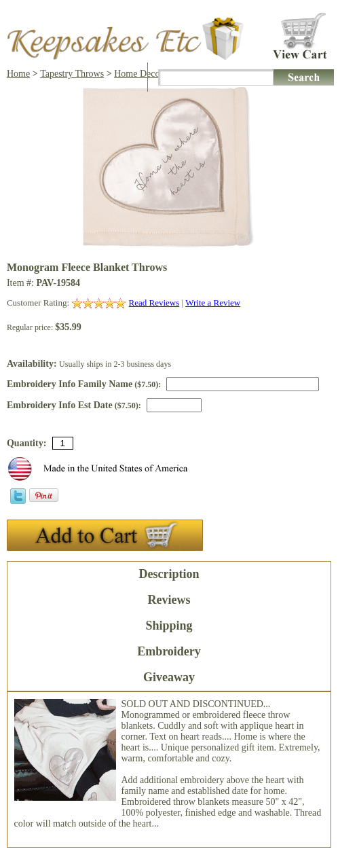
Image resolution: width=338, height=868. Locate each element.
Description (169, 574)
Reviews (169, 600)
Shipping (169, 626)
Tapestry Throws (72, 74)
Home (18, 74)
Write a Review (213, 303)
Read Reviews (154, 303)
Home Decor (138, 74)
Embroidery (169, 651)
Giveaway (169, 677)
